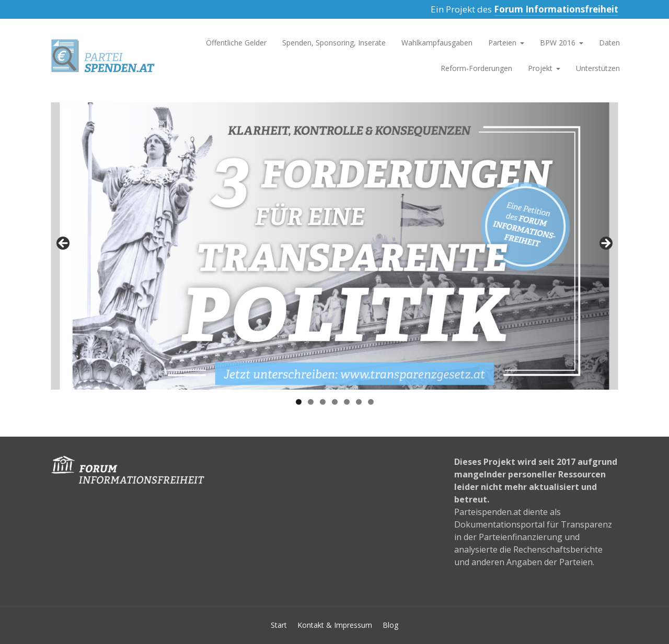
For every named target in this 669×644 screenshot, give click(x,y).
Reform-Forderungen (476, 68)
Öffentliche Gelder (236, 43)
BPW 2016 (558, 43)
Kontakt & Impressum (335, 625)
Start (279, 625)
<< (64, 244)
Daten (609, 43)
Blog (390, 625)
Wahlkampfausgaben (437, 43)
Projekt (540, 68)
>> (605, 244)
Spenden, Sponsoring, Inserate (334, 43)
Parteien (502, 43)
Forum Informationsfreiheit (556, 9)
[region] (334, 247)
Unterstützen (598, 68)
